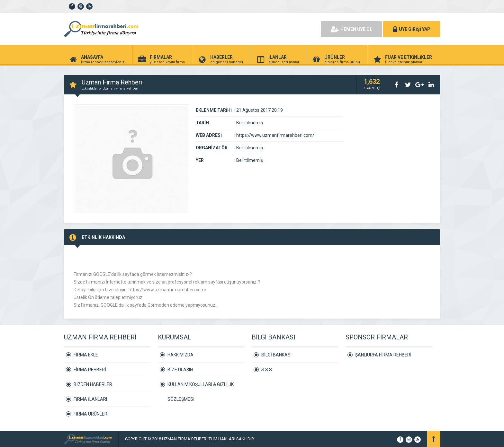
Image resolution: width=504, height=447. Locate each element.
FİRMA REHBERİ (90, 370)
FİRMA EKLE (86, 355)
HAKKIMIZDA (180, 355)
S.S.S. (267, 370)
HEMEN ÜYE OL (351, 29)
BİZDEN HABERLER (93, 384)
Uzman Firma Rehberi (120, 88)
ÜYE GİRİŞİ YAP (412, 29)
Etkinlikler (90, 88)
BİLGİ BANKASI (276, 355)
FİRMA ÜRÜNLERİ (91, 414)
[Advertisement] (242, 29)
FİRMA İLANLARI (90, 399)
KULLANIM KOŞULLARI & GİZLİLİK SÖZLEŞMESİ (201, 387)
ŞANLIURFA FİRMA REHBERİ (383, 355)
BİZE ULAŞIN (180, 370)
